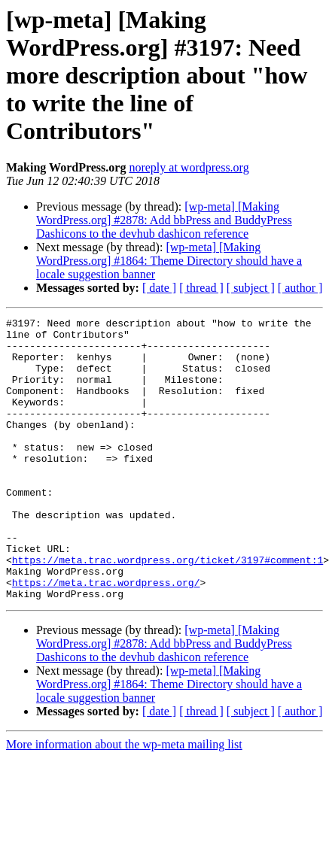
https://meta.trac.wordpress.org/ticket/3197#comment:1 (168, 609)
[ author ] (300, 288)
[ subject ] (251, 288)
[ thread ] (201, 288)
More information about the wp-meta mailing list (124, 801)
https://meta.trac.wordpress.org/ (106, 636)
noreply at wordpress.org (189, 167)
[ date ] (159, 288)
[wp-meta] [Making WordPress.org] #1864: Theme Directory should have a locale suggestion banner (169, 261)
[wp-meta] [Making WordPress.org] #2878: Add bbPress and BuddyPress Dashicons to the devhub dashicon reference (164, 220)
